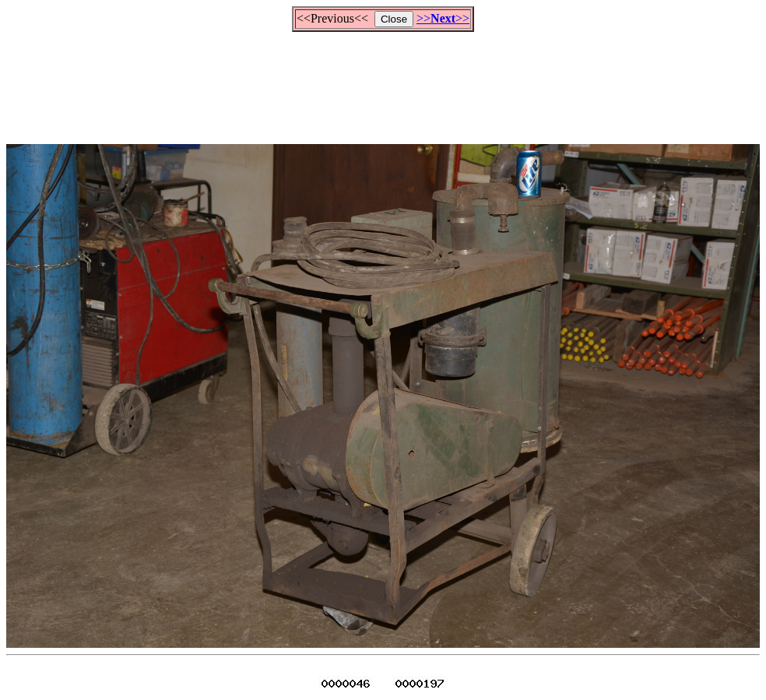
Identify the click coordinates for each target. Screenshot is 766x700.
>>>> (443, 18)
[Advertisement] (383, 81)
